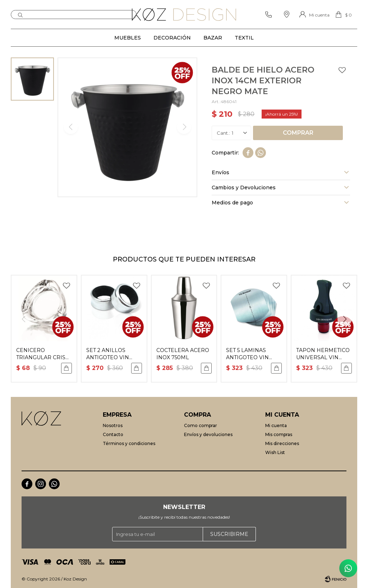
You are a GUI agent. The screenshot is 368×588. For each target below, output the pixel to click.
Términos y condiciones (129, 443)
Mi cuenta (276, 425)
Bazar (213, 38)
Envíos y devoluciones (208, 434)
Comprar (298, 133)
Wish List (275, 452)
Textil (244, 38)
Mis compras (279, 434)
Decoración (172, 38)
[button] (345, 319)
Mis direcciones (282, 443)
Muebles (128, 38)
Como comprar (201, 425)
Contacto (113, 434)
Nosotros (113, 425)
